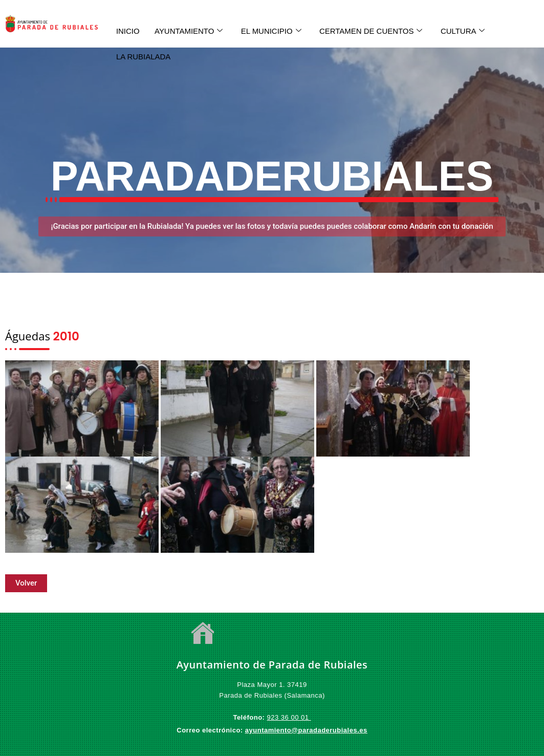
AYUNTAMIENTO (189, 31)
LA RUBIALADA (144, 56)
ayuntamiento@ (272, 730)
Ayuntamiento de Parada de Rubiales (272, 665)
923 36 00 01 (289, 717)
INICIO (128, 30)
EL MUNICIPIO (272, 31)
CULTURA (465, 31)
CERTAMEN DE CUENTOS (373, 31)
